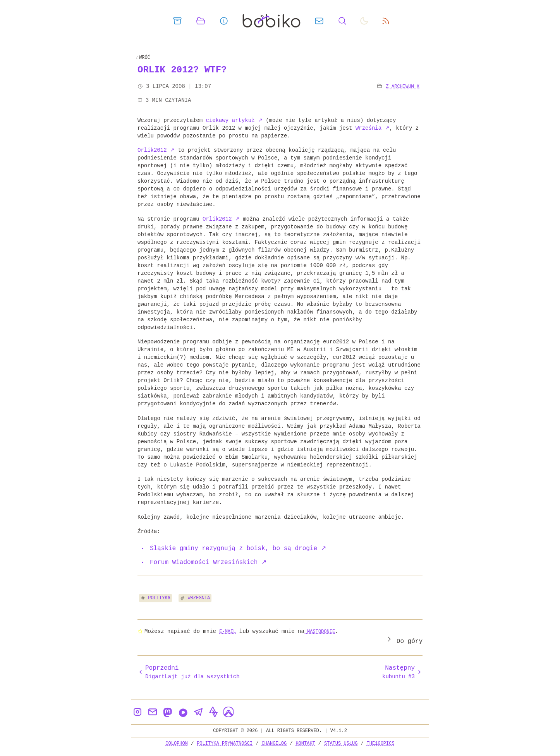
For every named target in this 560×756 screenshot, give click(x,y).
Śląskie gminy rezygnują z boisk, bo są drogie (238, 549)
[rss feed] (386, 21)
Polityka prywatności (225, 743)
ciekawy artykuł (234, 120)
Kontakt (305, 743)
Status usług (341, 743)
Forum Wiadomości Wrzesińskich (208, 562)
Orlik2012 (156, 150)
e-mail (228, 632)
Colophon (177, 743)
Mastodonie (320, 632)
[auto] (364, 21)
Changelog (274, 743)
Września (373, 128)
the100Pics (381, 743)
